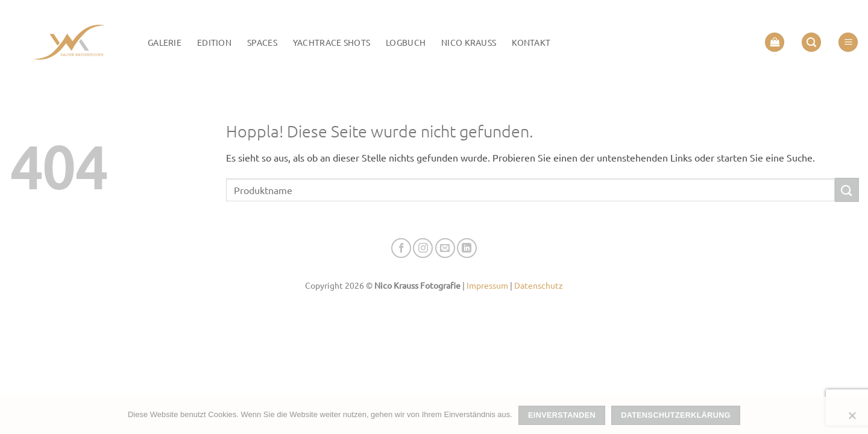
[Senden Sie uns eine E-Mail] (445, 248)
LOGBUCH (406, 42)
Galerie (165, 42)
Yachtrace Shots (332, 42)
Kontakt (531, 42)
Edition (214, 42)
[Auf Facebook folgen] (401, 248)
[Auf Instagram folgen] (423, 248)
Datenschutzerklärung (676, 415)
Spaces (262, 42)
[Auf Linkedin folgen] (467, 248)
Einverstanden (562, 415)
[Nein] (852, 419)
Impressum (487, 285)
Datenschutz (539, 285)
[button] (775, 42)
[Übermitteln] (847, 190)
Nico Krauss (469, 42)
